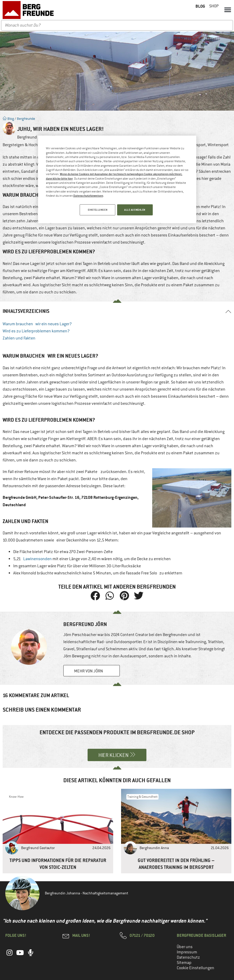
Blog (8, 119)
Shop (214, 6)
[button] (228, 9)
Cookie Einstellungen (195, 968)
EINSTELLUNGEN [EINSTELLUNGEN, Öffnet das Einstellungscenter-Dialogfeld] (96, 210)
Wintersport (218, 145)
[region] (117, 180)
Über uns (185, 947)
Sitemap (184, 963)
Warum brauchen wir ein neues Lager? (37, 324)
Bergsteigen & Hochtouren (26, 145)
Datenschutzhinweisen (88, 195)
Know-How (16, 797)
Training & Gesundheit (142, 797)
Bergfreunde (26, 119)
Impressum (187, 952)
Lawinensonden (37, 559)
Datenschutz (188, 957)
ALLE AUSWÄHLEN (135, 210)
